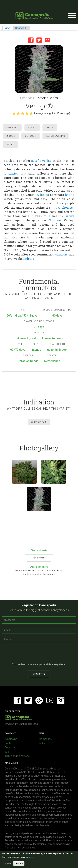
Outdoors (55, 220)
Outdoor (31, 136)
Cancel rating (9, 113)
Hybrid (32, 127)
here (63, 664)
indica (44, 195)
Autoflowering (56, 136)
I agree (7, 863)
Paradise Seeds (47, 98)
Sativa (10, 145)
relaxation (11, 173)
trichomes (65, 207)
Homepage (45, 739)
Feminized (12, 127)
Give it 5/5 (31, 113)
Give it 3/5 (22, 113)
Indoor (11, 136)
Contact (9, 743)
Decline (19, 863)
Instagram (61, 700)
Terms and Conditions (17, 756)
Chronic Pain (39, 422)
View (8, 28)
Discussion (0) (39, 550)
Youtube (50, 700)
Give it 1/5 (14, 113)
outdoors (61, 254)
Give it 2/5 (18, 113)
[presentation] (39, 654)
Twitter (39, 40)
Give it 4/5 (27, 113)
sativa (70, 216)
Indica (50, 127)
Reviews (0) (21, 28)
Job (7, 752)
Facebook (31, 40)
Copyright (10, 747)
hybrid (70, 195)
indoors (29, 259)
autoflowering (41, 161)
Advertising (11, 739)
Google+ (39, 700)
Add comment (39, 567)
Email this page (47, 40)
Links (42, 743)
